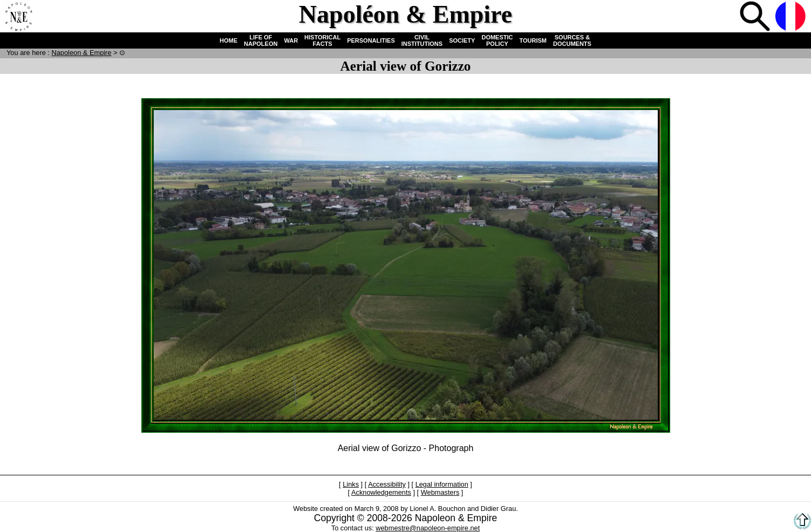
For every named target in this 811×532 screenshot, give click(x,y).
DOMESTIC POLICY (497, 40)
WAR (291, 40)
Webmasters (440, 492)
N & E (81, 53)
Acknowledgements (381, 492)
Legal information (442, 484)
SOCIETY (462, 40)
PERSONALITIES (371, 40)
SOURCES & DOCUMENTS (572, 40)
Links (351, 484)
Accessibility (387, 484)
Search (756, 17)
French (792, 17)
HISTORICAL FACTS (322, 40)
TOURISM (533, 40)
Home (18, 17)
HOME (229, 40)
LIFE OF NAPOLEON (261, 40)
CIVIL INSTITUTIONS (422, 40)
